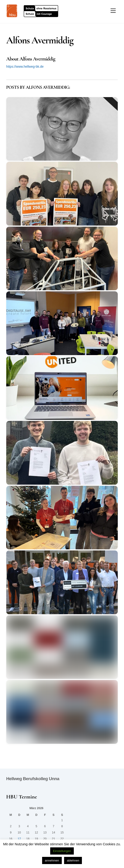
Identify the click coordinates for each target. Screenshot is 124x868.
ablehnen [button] (73, 860)
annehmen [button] (52, 860)
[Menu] (113, 11)
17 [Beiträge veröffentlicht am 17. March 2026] (19, 839)
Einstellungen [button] (62, 851)
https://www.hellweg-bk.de (25, 67)
